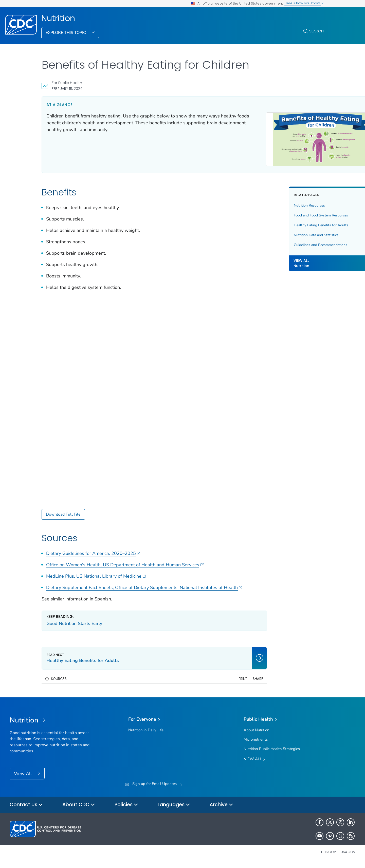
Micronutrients (256, 744)
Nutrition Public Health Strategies (272, 753)
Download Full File (63, 512)
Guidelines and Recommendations (283, 243)
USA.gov (348, 856)
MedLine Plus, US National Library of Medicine (96, 574)
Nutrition (58, 18)
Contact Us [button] (26, 809)
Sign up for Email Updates (154, 788)
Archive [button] (221, 809)
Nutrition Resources (272, 203)
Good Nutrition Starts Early (74, 628)
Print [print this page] (205, 683)
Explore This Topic (66, 33)
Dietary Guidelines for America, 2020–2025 (93, 551)
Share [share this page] (221, 683)
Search (316, 31)
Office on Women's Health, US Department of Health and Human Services (125, 562)
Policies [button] (126, 809)
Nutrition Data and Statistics (279, 233)
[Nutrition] (53, 725)
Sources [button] (59, 683)
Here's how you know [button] (304, 3)
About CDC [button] (79, 809)
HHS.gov (329, 856)
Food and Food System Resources (284, 213)
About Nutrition (257, 734)
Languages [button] (174, 809)
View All (23, 778)
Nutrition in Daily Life (146, 734)
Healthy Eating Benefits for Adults (284, 223)
